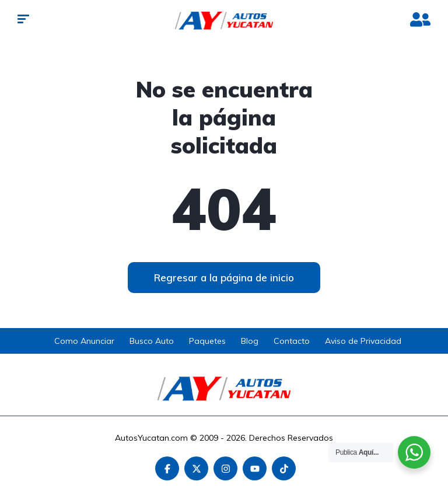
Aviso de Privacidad (363, 341)
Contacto (292, 341)
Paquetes (207, 341)
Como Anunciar (84, 341)
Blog (250, 341)
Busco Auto (152, 341)
